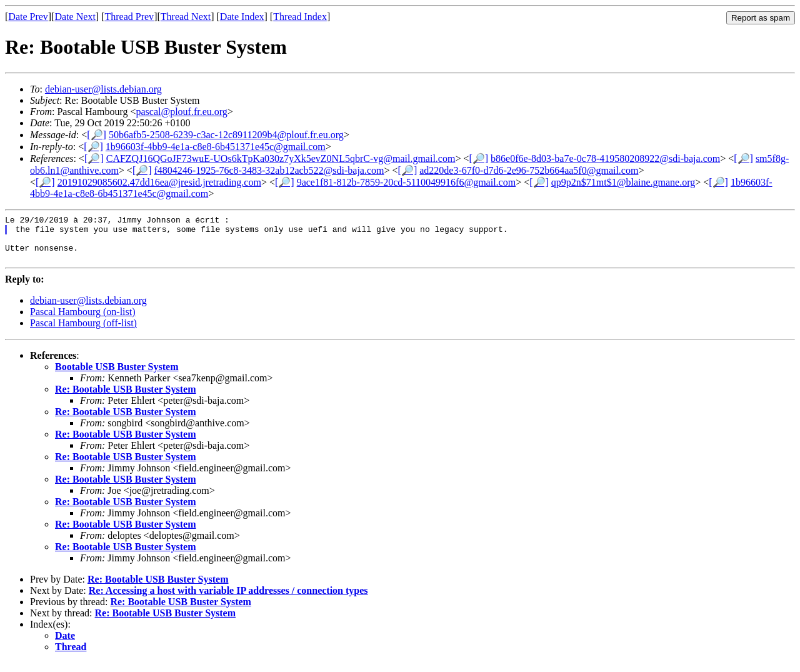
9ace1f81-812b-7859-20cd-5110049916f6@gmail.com (407, 182)
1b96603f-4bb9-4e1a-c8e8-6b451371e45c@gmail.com (216, 147)
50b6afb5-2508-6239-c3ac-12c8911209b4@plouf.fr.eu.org (226, 135)
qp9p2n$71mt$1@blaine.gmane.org (623, 182)
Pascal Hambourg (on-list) (83, 321)
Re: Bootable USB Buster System (125, 399)
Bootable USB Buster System (117, 376)
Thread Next (186, 17)
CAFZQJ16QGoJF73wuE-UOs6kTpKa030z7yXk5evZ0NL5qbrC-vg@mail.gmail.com (281, 158)
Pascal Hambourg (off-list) (83, 332)
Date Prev (28, 17)
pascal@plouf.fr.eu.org (181, 112)
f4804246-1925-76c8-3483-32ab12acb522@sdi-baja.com (269, 170)
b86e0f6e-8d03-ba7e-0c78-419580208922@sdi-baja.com (605, 158)
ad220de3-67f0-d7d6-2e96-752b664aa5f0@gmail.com (529, 170)
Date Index (242, 17)
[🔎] (97, 135)
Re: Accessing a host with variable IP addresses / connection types (228, 600)
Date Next (75, 17)
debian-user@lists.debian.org (103, 89)
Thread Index (300, 17)
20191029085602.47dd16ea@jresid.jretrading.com (159, 182)
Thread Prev (129, 17)
